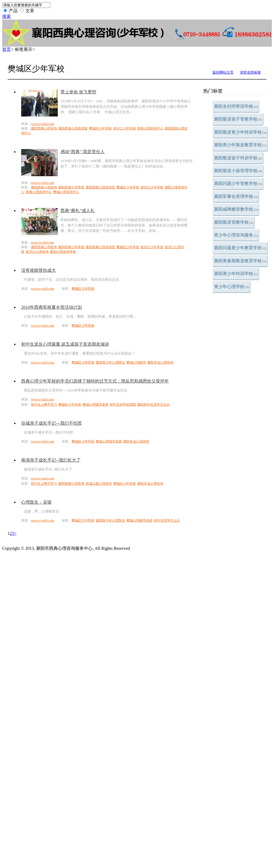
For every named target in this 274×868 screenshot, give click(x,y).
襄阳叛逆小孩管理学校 (238, 171)
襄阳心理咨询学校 (63, 252)
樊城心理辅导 (136, 362)
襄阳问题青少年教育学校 (240, 248)
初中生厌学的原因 (123, 405)
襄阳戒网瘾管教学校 (236, 209)
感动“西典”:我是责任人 (83, 152)
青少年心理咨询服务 (236, 235)
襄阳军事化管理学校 (236, 196)
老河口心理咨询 (37, 252)
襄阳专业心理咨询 (160, 362)
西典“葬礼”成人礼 (78, 211)
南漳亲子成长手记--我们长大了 (51, 460)
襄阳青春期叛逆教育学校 (240, 261)
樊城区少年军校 (100, 128)
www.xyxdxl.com (42, 124)
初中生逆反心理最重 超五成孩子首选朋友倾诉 (65, 344)
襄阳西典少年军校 (71, 187)
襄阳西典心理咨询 (44, 128)
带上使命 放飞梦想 (78, 92)
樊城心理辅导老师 (95, 405)
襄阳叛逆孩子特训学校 (238, 158)
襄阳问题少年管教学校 (238, 183)
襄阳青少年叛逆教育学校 (240, 145)
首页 (7, 49)
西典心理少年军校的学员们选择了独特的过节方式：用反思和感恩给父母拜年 (95, 381)
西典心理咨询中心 (150, 128)
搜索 (7, 16)
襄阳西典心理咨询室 (73, 128)
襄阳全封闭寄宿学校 (236, 106)
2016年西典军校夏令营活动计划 (52, 307)
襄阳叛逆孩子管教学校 (238, 119)
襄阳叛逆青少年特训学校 (240, 132)
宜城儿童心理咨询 (99, 484)
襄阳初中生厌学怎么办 (154, 405)
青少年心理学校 (232, 287)
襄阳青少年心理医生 (110, 362)
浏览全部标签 (250, 72)
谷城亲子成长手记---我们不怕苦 (52, 423)
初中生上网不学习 (44, 405)
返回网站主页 (223, 72)
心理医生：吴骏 (36, 502)
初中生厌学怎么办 (167, 520)
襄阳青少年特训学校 (236, 274)
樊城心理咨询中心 (66, 192)
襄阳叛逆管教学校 (234, 222)
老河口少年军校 (125, 128)
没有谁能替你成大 (39, 270)
